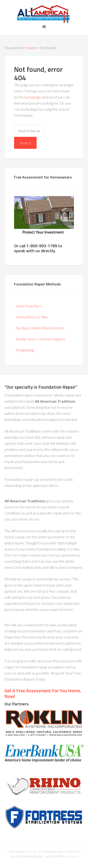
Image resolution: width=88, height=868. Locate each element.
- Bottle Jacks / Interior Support (40, 339)
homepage (33, 97)
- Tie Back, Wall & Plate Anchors (39, 328)
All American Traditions (44, 14)
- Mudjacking (24, 350)
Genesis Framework (27, 856)
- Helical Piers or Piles (31, 317)
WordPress (55, 856)
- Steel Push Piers (28, 306)
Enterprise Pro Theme (57, 852)
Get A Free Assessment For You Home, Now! (43, 693)
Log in (73, 856)
